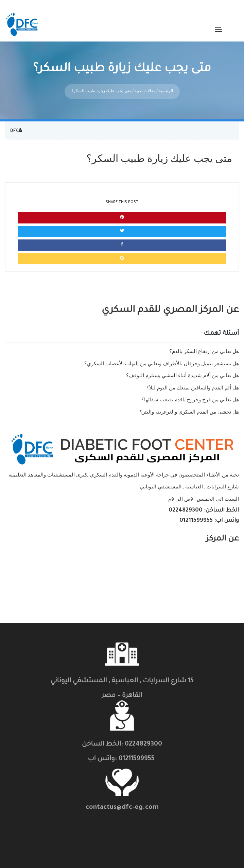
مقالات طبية (145, 86)
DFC (14, 126)
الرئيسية (166, 86)
